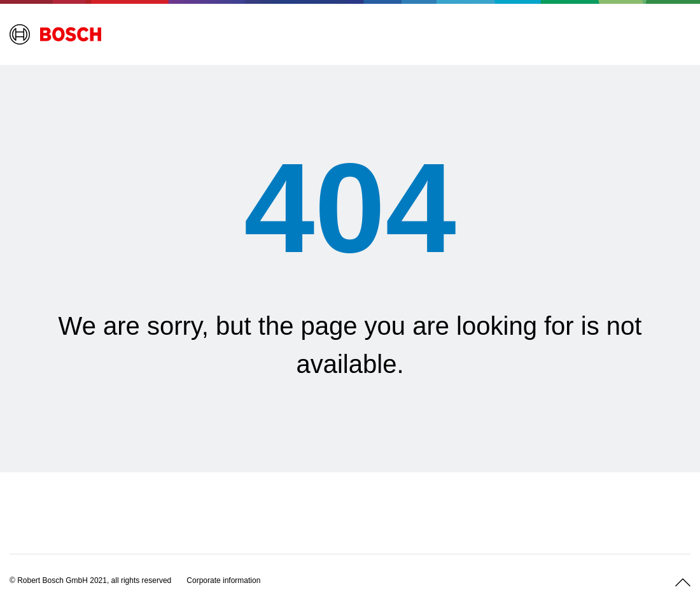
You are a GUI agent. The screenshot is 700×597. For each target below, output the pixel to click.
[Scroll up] (683, 582)
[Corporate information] (223, 580)
